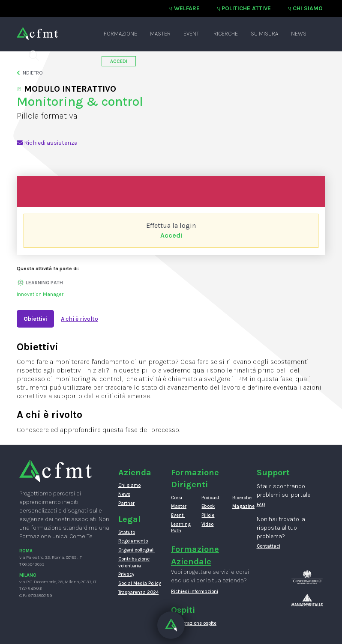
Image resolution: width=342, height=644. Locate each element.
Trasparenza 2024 (138, 592)
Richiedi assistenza (47, 143)
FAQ (261, 505)
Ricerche (226, 34)
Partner (126, 503)
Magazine (241, 506)
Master (160, 34)
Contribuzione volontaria (134, 562)
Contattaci (268, 546)
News (299, 34)
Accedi (171, 235)
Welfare (187, 8)
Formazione (120, 34)
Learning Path (180, 528)
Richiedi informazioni (195, 592)
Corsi (177, 498)
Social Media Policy (139, 583)
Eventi (192, 34)
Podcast (210, 498)
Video (207, 524)
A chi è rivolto (79, 319)
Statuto (127, 532)
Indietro (30, 73)
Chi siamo (308, 8)
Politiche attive (246, 8)
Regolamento (133, 541)
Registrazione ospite (194, 623)
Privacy (126, 574)
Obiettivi (35, 319)
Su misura (264, 34)
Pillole (208, 515)
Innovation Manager (40, 294)
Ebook (208, 506)
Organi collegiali (136, 550)
